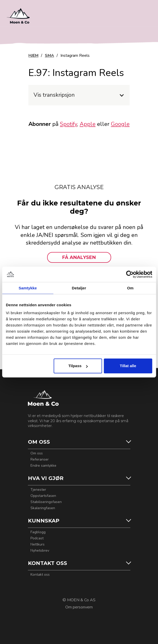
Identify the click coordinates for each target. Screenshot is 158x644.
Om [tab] (130, 288)
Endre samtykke (43, 466)
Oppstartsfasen (43, 496)
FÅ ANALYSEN (79, 257)
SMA (49, 56)
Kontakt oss (40, 575)
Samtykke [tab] (28, 288)
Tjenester (38, 490)
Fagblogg (38, 532)
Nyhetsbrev (40, 551)
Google (120, 124)
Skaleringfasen (43, 508)
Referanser (40, 460)
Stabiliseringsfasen (46, 502)
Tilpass (78, 366)
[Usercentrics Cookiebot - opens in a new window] (130, 274)
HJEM (33, 56)
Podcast (37, 538)
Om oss (37, 453)
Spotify (69, 124)
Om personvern (79, 607)
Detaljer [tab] (79, 288)
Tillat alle (128, 366)
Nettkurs (38, 544)
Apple (88, 124)
